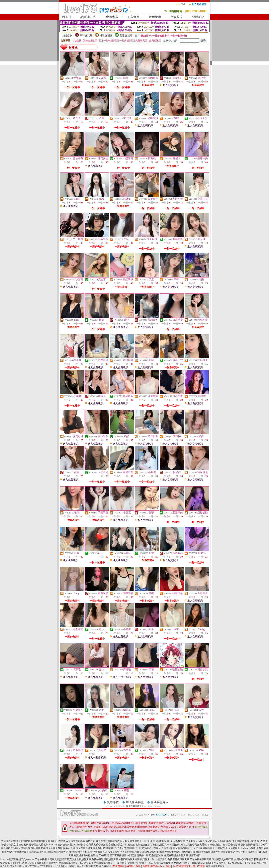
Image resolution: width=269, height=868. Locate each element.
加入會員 (133, 17)
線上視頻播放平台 (135, 806)
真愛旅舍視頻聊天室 (80, 859)
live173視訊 (146, 841)
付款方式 (176, 17)
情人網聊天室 (235, 848)
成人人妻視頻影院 (222, 841)
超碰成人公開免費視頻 (53, 848)
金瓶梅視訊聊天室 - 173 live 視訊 (76, 863)
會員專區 (112, 17)
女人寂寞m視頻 (167, 848)
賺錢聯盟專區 (160, 802)
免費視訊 (5, 863)
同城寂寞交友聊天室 (223, 859)
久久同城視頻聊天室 (243, 841)
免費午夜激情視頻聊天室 (105, 859)
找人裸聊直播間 (84, 848)
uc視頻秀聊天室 (184, 848)
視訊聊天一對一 (148, 859)
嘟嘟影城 (235, 845)
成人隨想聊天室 (161, 841)
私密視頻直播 (261, 859)
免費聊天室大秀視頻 (198, 845)
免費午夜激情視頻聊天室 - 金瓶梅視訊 (184, 863)
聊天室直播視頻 (118, 855)
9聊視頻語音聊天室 (182, 852)
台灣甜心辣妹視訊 (244, 859)
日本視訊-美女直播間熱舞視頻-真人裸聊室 (89, 866)
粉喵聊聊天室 (110, 848)
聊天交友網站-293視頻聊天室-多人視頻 (45, 866)
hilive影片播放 (178, 841)
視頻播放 (36, 848)
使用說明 (155, 17)
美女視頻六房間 (19, 863)
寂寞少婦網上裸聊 (149, 848)
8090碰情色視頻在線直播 (136, 845)
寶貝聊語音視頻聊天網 (56, 852)
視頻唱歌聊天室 (133, 852)
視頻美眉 (190, 841)
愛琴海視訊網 (8, 841)
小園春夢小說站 (178, 845)
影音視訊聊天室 (114, 845)
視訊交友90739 (26, 859)
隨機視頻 (198, 852)
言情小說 (68, 845)
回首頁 (67, 17)
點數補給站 (88, 17)
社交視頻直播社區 (245, 852)
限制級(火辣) (87, 36)
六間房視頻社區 (116, 852)
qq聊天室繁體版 (131, 841)
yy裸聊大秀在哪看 (75, 841)
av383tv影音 (80, 845)
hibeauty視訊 (249, 848)
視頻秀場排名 (36, 852)
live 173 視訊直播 (9, 859)
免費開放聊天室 (212, 852)
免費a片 (258, 841)
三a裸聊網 (104, 855)
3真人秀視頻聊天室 (128, 848)
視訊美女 (162, 859)
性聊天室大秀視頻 (39, 845)
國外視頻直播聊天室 (47, 863)
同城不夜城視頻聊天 (204, 848)
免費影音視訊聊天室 (178, 859)
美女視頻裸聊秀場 (97, 852)
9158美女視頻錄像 (21, 848)
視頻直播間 (195, 855)
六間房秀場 (221, 848)
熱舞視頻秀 (247, 845)
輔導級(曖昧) (107, 36)
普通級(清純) (127, 36)
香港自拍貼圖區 (25, 841)
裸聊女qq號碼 (228, 852)
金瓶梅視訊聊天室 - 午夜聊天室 (110, 863)
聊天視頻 (98, 848)
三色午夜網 (41, 859)
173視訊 (32, 863)
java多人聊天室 (204, 841)
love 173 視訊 (56, 845)
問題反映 (198, 17)
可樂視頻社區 (156, 855)
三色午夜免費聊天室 (201, 859)
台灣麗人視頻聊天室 (58, 859)
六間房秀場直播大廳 (138, 855)
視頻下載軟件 (58, 841)
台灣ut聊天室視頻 (78, 852)
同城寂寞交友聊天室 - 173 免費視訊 (223, 863)
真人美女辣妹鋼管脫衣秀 (109, 841)
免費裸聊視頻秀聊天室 (176, 855)
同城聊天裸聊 (164, 852)
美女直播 (70, 848)
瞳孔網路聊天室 (42, 841)
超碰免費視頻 (149, 852)
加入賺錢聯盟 (135, 802)
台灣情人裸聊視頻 (96, 845)
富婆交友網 (22, 845)
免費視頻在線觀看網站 (86, 855)
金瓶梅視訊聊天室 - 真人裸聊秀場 (145, 863)
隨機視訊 (90, 841)
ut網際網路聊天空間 (129, 859)
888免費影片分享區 (220, 845)
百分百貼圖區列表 (160, 845)
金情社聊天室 (21, 852)
